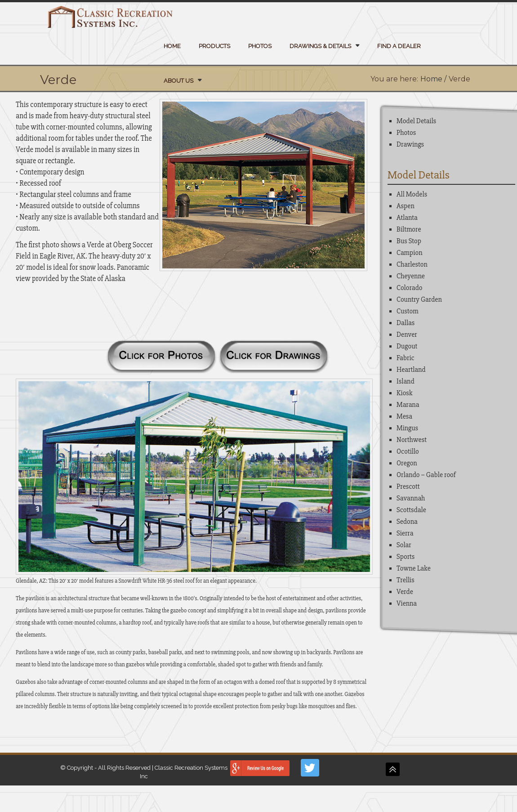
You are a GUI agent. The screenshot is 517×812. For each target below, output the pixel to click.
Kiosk (405, 393)
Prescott (408, 486)
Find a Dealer (399, 46)
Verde (405, 592)
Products (214, 46)
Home (172, 46)
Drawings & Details (320, 46)
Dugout (407, 346)
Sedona (407, 522)
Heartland (411, 370)
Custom (408, 311)
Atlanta (407, 218)
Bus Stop (409, 241)
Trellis (406, 580)
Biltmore (409, 229)
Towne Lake (414, 568)
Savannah (411, 498)
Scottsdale (411, 510)
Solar (404, 545)
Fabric (406, 358)
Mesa (404, 416)
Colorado (409, 288)
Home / (433, 79)
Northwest (412, 440)
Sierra (405, 533)
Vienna (407, 603)
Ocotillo (408, 451)
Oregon (407, 463)
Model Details (416, 121)
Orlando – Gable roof (426, 475)
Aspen (406, 206)
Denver (407, 335)
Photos (260, 46)
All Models (412, 194)
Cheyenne (411, 276)
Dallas (406, 323)
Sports (406, 557)
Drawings (410, 144)
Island (406, 381)
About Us (178, 81)
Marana (408, 405)
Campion (409, 253)
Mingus (407, 428)
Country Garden (419, 299)
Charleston (412, 264)
